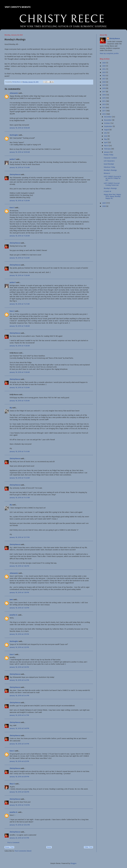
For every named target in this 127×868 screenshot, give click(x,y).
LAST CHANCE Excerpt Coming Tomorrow (112, 184)
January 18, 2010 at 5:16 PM (19, 667)
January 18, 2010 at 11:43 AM (20, 478)
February (108, 149)
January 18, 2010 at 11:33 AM (20, 388)
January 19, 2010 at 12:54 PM (20, 825)
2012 (104, 108)
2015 (104, 98)
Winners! (107, 173)
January (107, 152)
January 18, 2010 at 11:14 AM (20, 168)
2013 (104, 104)
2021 (104, 79)
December (108, 117)
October (107, 123)
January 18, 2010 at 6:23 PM (19, 761)
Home (49, 847)
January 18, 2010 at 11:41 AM (20, 452)
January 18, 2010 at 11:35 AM (20, 401)
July (106, 133)
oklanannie (14, 93)
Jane (11, 600)
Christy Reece (15, 175)
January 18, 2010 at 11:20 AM (20, 201)
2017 (104, 92)
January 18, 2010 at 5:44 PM (19, 696)
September (108, 126)
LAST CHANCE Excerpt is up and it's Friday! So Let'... (112, 178)
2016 (104, 95)
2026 (104, 63)
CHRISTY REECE (62, 19)
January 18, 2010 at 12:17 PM (20, 537)
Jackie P (13, 159)
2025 (104, 66)
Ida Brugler (14, 135)
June (106, 136)
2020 (104, 82)
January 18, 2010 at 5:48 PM (19, 728)
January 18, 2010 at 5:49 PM (19, 744)
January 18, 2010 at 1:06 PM (19, 566)
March (107, 146)
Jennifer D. (14, 615)
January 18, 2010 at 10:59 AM (20, 152)
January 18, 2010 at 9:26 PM (19, 792)
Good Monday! (109, 164)
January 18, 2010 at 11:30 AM (20, 346)
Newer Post (9, 847)
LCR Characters (109, 161)
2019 (104, 85)
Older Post (88, 847)
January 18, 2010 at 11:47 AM (20, 498)
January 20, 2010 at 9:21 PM (19, 838)
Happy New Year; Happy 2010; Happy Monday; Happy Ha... (112, 196)
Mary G (12, 784)
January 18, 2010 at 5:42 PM (19, 680)
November (108, 120)
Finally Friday (109, 155)
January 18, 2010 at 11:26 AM (20, 275)
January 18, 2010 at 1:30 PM (19, 593)
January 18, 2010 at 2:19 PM (19, 634)
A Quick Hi (107, 191)
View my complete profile (109, 54)
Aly (11, 408)
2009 (104, 203)
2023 (104, 72)
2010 (104, 114)
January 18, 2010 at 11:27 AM (20, 304)
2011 (104, 111)
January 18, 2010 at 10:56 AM (20, 128)
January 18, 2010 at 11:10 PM (20, 805)
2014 (104, 101)
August (107, 130)
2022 (104, 76)
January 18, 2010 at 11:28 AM (20, 326)
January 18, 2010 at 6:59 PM (19, 777)
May (106, 139)
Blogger (73, 863)
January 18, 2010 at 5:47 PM (19, 715)
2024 (104, 69)
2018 (104, 88)
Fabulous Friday (109, 167)
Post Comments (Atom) (23, 851)
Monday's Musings (110, 170)
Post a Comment (13, 843)
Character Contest (110, 158)
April (106, 143)
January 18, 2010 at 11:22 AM (20, 258)
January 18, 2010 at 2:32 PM (19, 647)
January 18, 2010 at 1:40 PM (19, 608)
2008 (104, 206)
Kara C (12, 208)
